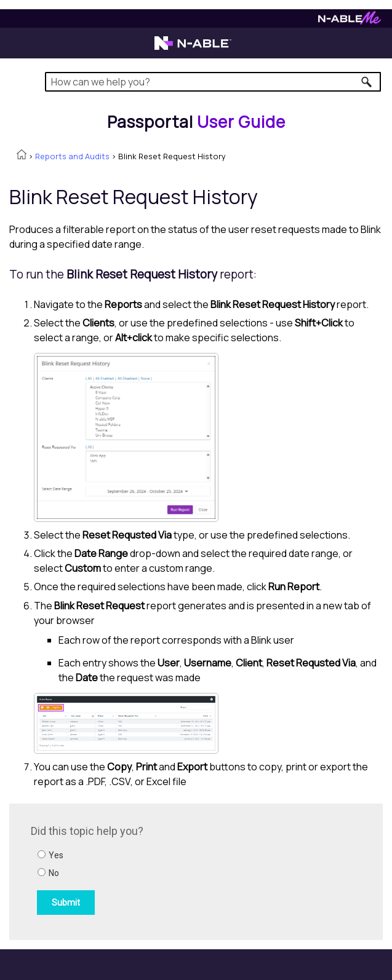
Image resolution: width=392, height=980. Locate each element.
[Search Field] (213, 82)
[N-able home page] (193, 49)
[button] (367, 82)
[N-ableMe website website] (350, 21)
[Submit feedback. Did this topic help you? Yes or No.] (197, 870)
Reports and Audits (72, 156)
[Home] (196, 122)
